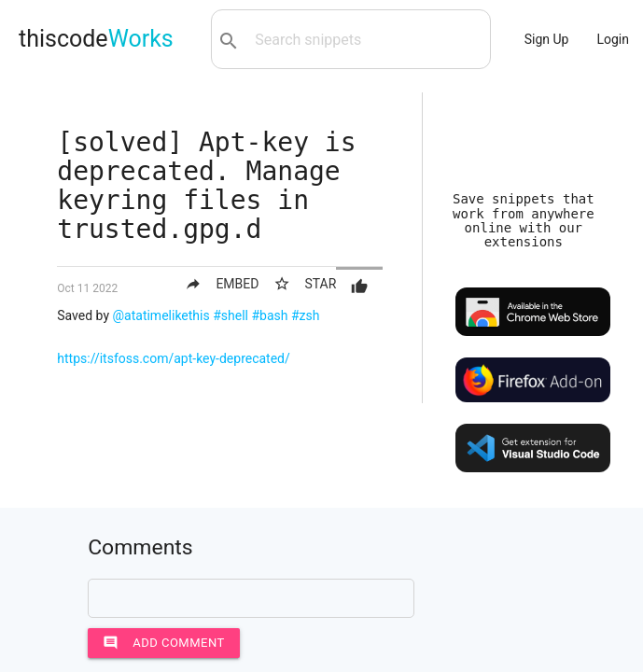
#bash (269, 315)
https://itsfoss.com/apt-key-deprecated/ (174, 358)
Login (613, 39)
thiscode (96, 39)
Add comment (164, 643)
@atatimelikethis (161, 315)
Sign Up (547, 39)
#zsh (306, 315)
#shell (231, 315)
